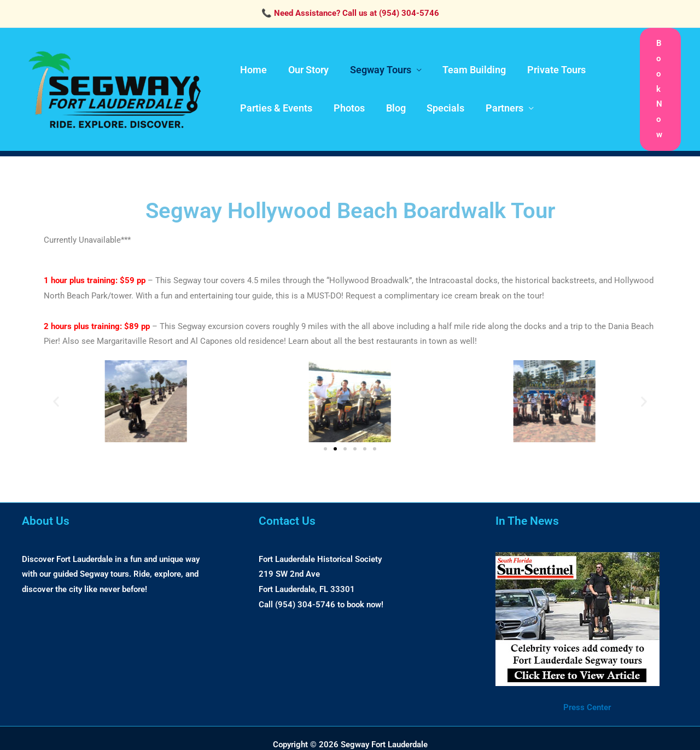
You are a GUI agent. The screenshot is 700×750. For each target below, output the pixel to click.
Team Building (469, 63)
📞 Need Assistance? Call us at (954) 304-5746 (350, 13)
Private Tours (550, 63)
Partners (498, 101)
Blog (392, 101)
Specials (441, 101)
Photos (347, 101)
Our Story (306, 63)
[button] (660, 82)
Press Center (587, 692)
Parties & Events (276, 101)
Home (253, 63)
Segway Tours (377, 63)
